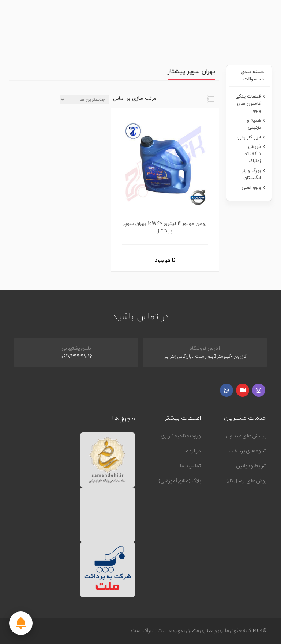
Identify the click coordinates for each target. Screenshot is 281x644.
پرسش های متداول (247, 436)
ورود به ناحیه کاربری (181, 436)
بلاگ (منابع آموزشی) (180, 481)
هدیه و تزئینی (254, 124)
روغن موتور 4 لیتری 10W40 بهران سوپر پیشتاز (165, 227)
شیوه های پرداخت (248, 451)
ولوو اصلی (251, 187)
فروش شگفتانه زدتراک (253, 154)
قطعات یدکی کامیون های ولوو (248, 103)
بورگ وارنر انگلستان (251, 174)
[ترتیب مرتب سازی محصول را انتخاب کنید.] (84, 100)
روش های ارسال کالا (247, 481)
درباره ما (192, 451)
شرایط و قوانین (251, 466)
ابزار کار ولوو (249, 137)
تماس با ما (190, 466)
